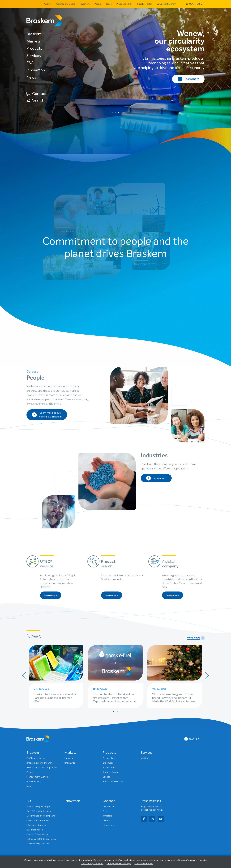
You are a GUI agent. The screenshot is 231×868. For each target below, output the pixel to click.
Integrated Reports (36, 825)
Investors (85, 4)
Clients (48, 4)
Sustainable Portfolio (113, 782)
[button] (112, 112)
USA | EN (192, 739)
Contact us (39, 94)
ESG (30, 63)
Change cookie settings (119, 864)
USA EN (193, 4)
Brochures (70, 763)
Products (34, 49)
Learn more (188, 79)
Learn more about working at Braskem (47, 415)
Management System (38, 777)
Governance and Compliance (42, 768)
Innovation (36, 70)
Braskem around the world (40, 763)
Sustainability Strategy (38, 807)
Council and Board (66, 4)
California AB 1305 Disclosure (41, 839)
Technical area (110, 772)
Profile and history (36, 758)
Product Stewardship (37, 834)
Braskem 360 (33, 782)
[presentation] (24, 675)
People (98, 4)
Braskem (34, 34)
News (31, 77)
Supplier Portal (145, 4)
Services (34, 56)
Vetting (144, 758)
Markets (34, 41)
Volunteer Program (166, 4)
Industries (70, 758)
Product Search (124, 4)
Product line (109, 758)
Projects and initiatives (38, 821)
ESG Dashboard (35, 830)
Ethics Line (108, 825)
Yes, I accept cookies (92, 864)
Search (35, 100)
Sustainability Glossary (38, 844)
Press (109, 4)
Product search (111, 768)
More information (144, 864)
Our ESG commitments (39, 811)
